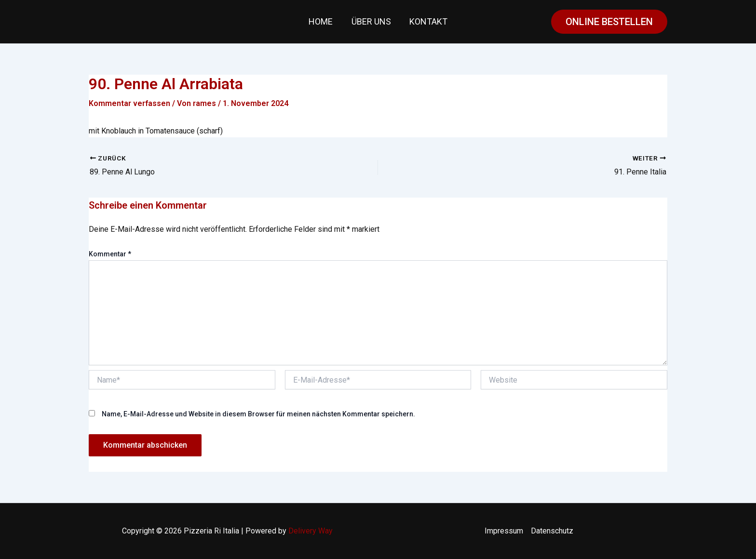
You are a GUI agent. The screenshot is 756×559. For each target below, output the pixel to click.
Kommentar (110, 254)
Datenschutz (552, 531)
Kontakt (427, 21)
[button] (609, 22)
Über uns (371, 21)
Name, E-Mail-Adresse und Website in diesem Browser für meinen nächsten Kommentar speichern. (258, 414)
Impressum (504, 531)
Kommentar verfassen (129, 103)
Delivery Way (310, 531)
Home (322, 21)
